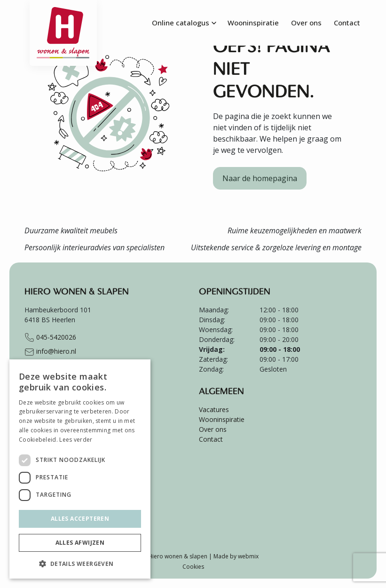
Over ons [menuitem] (306, 23)
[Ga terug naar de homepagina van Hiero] (63, 12)
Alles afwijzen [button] (80, 543)
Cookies (193, 567)
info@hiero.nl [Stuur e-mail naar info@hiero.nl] (50, 352)
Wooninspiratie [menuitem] (253, 23)
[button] (80, 564)
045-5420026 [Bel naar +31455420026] (50, 338)
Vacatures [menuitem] (214, 409)
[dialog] (80, 469)
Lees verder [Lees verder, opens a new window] (76, 440)
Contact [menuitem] (347, 23)
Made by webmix (236, 556)
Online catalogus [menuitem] (181, 23)
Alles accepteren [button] (80, 519)
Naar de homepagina (260, 178)
